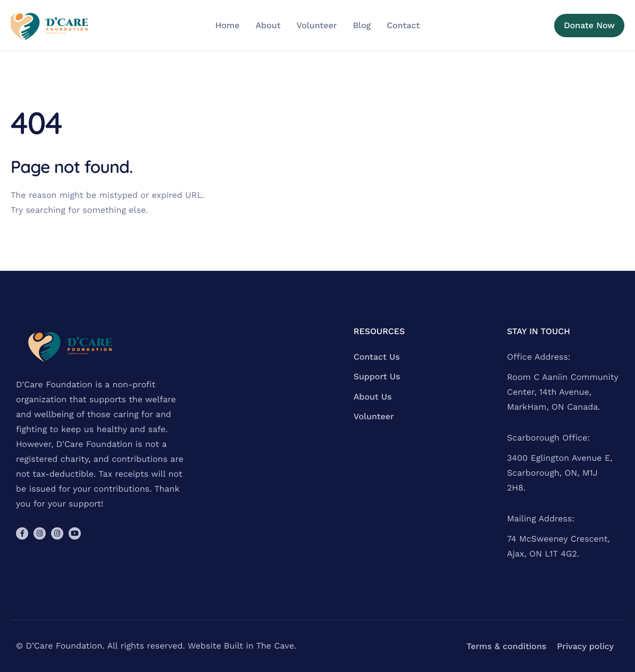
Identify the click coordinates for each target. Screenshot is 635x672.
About (268, 26)
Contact (403, 26)
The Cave (275, 646)
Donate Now (589, 25)
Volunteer (316, 26)
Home (228, 26)
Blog (362, 26)
